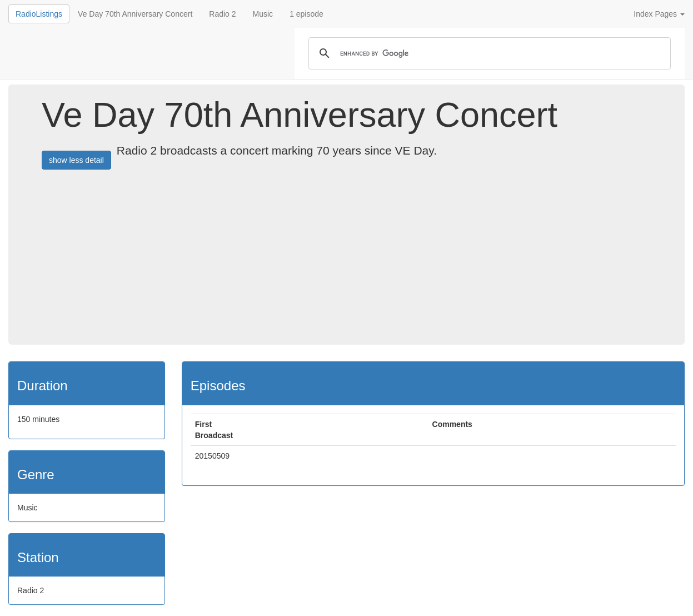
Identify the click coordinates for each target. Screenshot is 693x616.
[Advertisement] (367, 261)
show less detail (76, 160)
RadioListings (39, 14)
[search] (488, 53)
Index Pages (659, 14)
